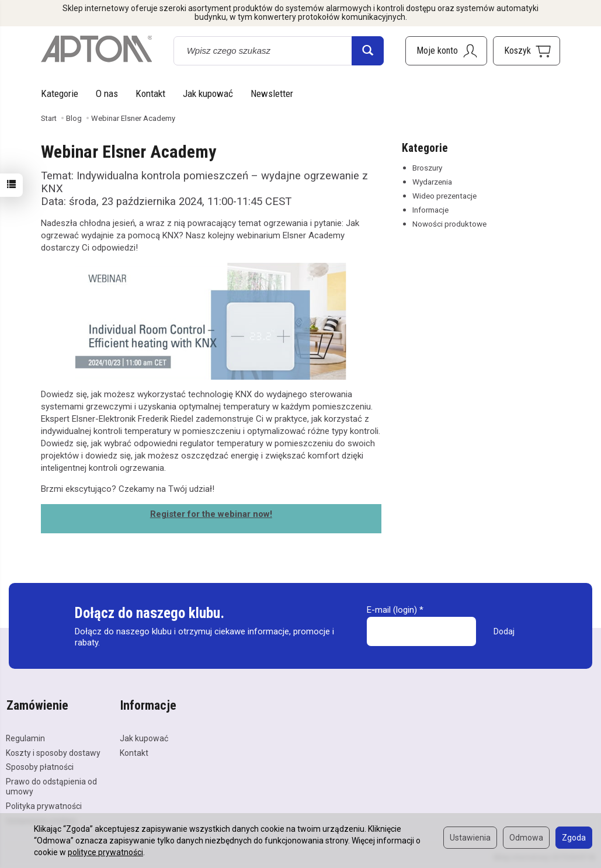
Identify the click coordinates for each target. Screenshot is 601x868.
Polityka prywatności (44, 804)
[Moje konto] (446, 51)
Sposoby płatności (40, 766)
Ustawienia (470, 838)
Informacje (430, 210)
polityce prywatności (105, 852)
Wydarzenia (432, 182)
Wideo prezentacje (444, 196)
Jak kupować (208, 93)
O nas (107, 93)
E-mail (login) (392, 610)
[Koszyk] (527, 51)
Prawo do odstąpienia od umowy (51, 785)
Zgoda (574, 838)
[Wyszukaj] (368, 51)
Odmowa (526, 838)
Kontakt (150, 93)
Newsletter (272, 93)
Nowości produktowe (449, 224)
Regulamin (25, 737)
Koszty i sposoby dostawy (53, 751)
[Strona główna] (96, 49)
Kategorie (60, 93)
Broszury (427, 168)
